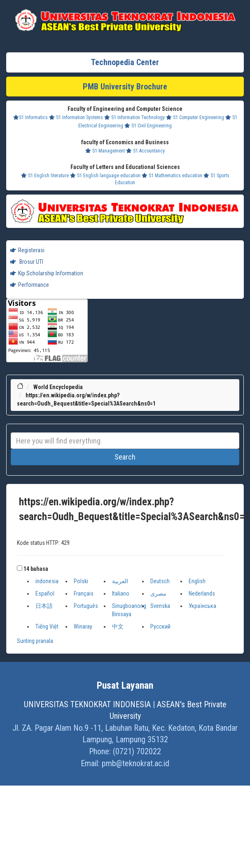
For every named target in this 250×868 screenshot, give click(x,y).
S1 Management (105, 151)
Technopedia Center (125, 62)
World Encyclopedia (58, 387)
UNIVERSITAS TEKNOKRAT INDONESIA (87, 704)
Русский (160, 626)
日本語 (44, 606)
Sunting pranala (35, 641)
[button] (20, 568)
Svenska (160, 606)
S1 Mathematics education (172, 176)
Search (125, 457)
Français (84, 594)
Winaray (83, 626)
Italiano (121, 594)
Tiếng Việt (47, 626)
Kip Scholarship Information (47, 273)
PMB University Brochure (125, 87)
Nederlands (202, 594)
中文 (118, 626)
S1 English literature (45, 176)
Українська (202, 606)
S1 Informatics (30, 117)
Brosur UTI (27, 262)
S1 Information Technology (134, 117)
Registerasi (27, 250)
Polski (81, 581)
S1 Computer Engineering (195, 117)
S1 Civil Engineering (148, 126)
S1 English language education (105, 176)
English (197, 581)
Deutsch (160, 581)
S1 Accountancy (145, 151)
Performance (30, 285)
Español (45, 594)
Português (86, 606)
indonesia (47, 581)
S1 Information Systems (76, 117)
